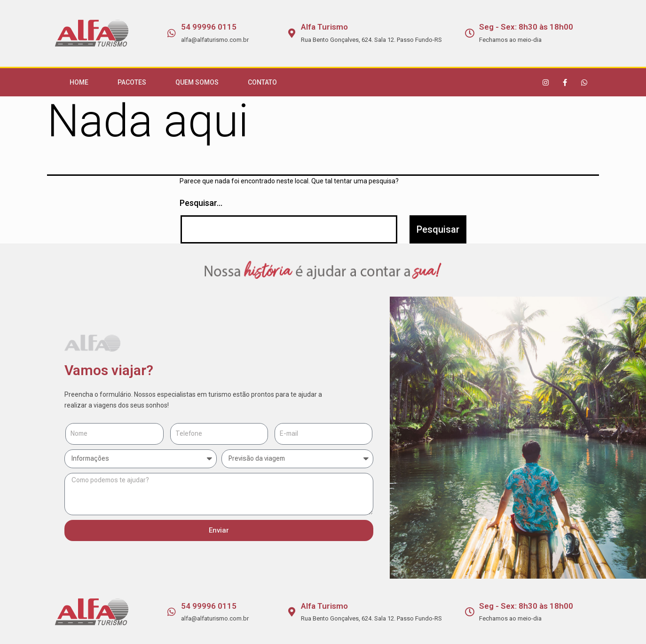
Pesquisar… (201, 203)
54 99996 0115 (209, 27)
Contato (262, 82)
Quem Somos (197, 82)
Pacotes (132, 82)
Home (79, 82)
